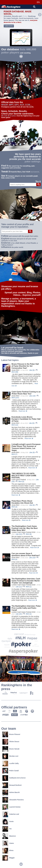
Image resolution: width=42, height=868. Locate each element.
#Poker (25, 16)
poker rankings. (33, 162)
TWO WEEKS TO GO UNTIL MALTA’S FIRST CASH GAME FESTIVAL (24, 476)
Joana (8, 843)
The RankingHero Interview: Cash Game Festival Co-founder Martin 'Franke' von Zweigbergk (26, 581)
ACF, (22, 105)
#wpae (32, 638)
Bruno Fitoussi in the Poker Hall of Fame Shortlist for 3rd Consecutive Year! (25, 366)
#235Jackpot (18, 654)
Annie (8, 822)
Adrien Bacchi (11, 792)
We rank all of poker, (9, 116)
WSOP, (5, 105)
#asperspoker (23, 651)
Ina (7, 829)
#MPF (36, 644)
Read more (22, 411)
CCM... (28, 105)
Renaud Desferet (12, 785)
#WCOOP (19, 634)
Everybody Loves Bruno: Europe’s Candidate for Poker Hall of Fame (26, 419)
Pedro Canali (11, 771)
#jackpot (6, 641)
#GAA (36, 641)
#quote (7, 645)
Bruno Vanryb (11, 749)
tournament (35, 172)
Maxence (9, 836)
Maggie (8, 858)
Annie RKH (15, 370)
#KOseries (7, 647)
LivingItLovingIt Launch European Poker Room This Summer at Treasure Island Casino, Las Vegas (26, 447)
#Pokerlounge (30, 635)
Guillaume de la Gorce (14, 778)
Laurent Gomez (11, 807)
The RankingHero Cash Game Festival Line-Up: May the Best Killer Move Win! (25, 528)
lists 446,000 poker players (19, 51)
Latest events (9, 26)
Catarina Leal (11, 814)
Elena (8, 850)
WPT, (11, 105)
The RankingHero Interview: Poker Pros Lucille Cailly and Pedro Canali (26, 608)
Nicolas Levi (10, 756)
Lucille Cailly (11, 763)
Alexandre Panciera (13, 800)
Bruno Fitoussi (11, 734)
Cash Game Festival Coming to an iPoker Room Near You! (26, 393)
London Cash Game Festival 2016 (23, 532)
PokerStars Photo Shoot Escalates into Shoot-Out (22, 502)
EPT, (17, 105)
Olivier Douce (11, 742)
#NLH (20, 638)
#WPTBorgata (36, 646)
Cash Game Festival (19, 480)
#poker (21, 644)
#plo (10, 639)
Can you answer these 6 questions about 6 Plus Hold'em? (26, 554)
